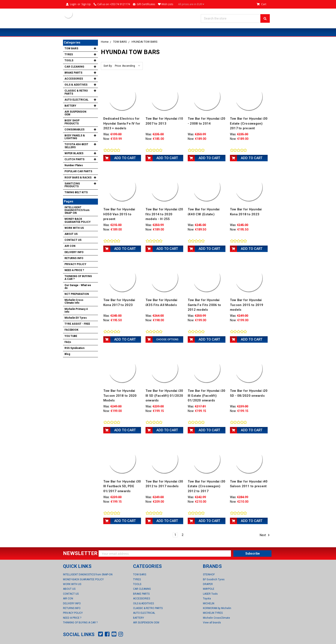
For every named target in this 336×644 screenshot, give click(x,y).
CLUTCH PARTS (74, 159)
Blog (67, 354)
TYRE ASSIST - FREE (77, 324)
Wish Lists (167, 4)
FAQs (68, 342)
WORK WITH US (74, 228)
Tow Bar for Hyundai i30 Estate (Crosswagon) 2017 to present (249, 123)
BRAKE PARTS (73, 73)
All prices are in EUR (191, 4)
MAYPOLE (209, 589)
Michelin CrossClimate (216, 618)
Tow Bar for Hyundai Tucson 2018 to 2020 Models (120, 396)
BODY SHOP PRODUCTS (72, 122)
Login (73, 4)
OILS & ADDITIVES (76, 85)
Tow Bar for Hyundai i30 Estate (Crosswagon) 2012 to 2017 (207, 486)
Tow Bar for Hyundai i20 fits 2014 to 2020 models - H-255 (164, 214)
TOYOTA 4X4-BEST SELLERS (76, 146)
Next (265, 535)
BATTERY (70, 106)
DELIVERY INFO (74, 252)
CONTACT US (73, 240)
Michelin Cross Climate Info (74, 301)
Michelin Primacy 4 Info (76, 310)
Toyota (207, 599)
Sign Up (86, 4)
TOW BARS (120, 42)
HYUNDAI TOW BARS (145, 42)
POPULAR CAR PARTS (78, 171)
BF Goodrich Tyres (214, 579)
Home (105, 42)
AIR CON (70, 246)
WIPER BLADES (74, 153)
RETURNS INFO (74, 258)
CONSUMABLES (74, 130)
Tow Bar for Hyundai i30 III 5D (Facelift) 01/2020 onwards (164, 396)
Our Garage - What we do (78, 287)
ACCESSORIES (74, 79)
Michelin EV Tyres (76, 318)
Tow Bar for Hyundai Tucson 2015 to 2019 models (247, 305)
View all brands (212, 623)
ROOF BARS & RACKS (78, 178)
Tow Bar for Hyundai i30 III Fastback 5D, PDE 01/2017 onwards (122, 486)
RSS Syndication (74, 348)
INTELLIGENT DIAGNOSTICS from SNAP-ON (77, 210)
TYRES (69, 54)
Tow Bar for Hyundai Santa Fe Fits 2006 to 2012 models (204, 305)
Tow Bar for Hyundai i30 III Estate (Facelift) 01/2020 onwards (207, 396)
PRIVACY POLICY (75, 264)
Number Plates (74, 165)
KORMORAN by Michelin (217, 608)
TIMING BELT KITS (76, 192)
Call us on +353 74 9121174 (114, 4)
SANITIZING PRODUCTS (72, 185)
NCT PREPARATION (77, 294)
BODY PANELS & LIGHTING (75, 137)
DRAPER (208, 584)
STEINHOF (209, 575)
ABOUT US (71, 234)
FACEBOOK (71, 330)
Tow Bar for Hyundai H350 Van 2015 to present (119, 214)
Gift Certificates (146, 4)
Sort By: (108, 66)
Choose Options (167, 339)
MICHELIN (209, 603)
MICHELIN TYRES (213, 613)
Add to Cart (125, 158)
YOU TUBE (71, 336)
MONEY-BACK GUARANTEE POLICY (78, 220)
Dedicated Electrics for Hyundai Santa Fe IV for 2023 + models (122, 123)
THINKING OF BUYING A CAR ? (78, 278)
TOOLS (69, 60)
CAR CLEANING (74, 67)
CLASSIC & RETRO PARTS (76, 92)
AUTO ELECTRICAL (76, 100)
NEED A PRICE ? (74, 270)
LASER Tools (210, 594)
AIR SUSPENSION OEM (75, 113)
